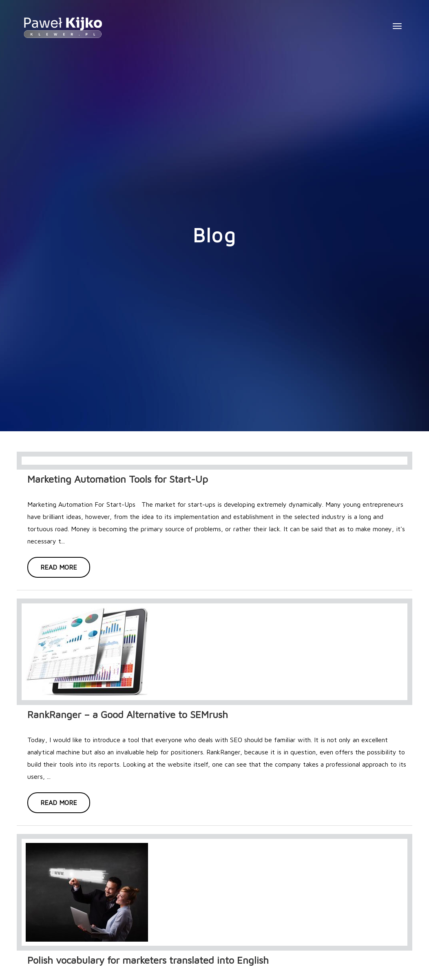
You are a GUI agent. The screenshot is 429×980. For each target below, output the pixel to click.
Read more (59, 567)
